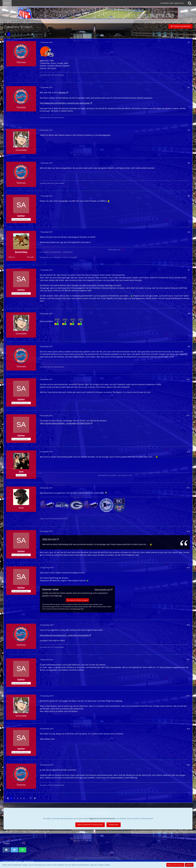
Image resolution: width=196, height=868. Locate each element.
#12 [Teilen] (188, 452)
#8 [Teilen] (189, 314)
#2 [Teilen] (189, 87)
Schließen (189, 865)
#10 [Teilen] (188, 379)
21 (28, 34)
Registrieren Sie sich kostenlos (102, 818)
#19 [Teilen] (188, 729)
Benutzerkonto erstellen (90, 825)
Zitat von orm (49, 539)
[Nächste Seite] (32, 34)
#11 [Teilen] (188, 415)
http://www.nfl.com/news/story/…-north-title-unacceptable (64, 635)
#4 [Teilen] (189, 163)
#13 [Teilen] (188, 488)
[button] (6, 850)
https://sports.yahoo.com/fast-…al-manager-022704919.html (65, 423)
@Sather (62, 92)
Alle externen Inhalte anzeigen (77, 600)
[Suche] (190, 3)
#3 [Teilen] (189, 130)
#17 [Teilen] (188, 660)
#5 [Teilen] (189, 196)
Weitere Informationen (175, 865)
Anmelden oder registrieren (172, 3)
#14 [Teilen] (188, 531)
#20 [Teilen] (188, 765)
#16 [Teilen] (188, 625)
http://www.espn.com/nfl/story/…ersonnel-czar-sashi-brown (65, 103)
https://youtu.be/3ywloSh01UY (52, 519)
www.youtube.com (102, 589)
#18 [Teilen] (188, 696)
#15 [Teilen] (188, 568)
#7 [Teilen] (189, 270)
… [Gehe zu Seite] (25, 34)
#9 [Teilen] (189, 346)
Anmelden (114, 825)
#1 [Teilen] (189, 42)
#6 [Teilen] (189, 232)
